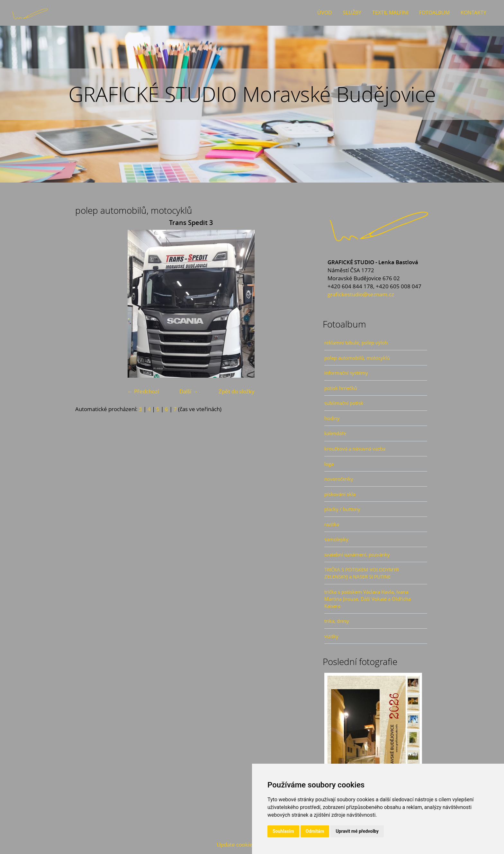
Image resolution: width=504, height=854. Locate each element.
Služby (352, 13)
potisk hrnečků (341, 388)
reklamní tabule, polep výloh (356, 343)
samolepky (336, 539)
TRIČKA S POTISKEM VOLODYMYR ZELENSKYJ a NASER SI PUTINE (362, 573)
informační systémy (346, 373)
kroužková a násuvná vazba (355, 449)
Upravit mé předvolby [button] (357, 831)
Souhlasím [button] (283, 831)
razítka (332, 524)
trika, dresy (337, 621)
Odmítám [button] (315, 831)
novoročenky (339, 479)
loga (329, 464)
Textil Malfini (390, 13)
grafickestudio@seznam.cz (361, 294)
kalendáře (335, 433)
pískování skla (340, 494)
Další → (189, 391)
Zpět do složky (237, 391)
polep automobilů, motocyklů (357, 358)
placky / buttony (342, 509)
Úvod (325, 13)
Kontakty (473, 13)
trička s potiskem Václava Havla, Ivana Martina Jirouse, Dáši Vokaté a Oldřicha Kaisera (368, 599)
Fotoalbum (434, 13)
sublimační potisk (344, 403)
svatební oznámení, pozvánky (357, 554)
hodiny (332, 418)
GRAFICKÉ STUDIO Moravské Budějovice (252, 94)
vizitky (331, 636)
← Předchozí (143, 391)
